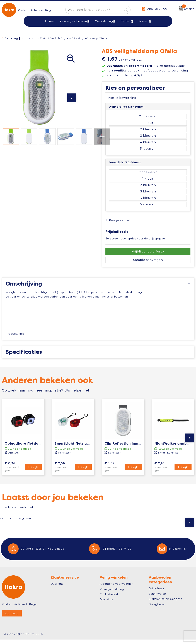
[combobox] (94, 10)
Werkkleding (104, 21)
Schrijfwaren (157, 598)
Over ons (57, 588)
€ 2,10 (164, 472)
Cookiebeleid (109, 599)
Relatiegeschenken (73, 21)
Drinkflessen (158, 593)
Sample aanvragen (148, 260)
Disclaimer (107, 604)
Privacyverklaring (112, 594)
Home (26, 38)
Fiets (43, 38)
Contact (12, 618)
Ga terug (11, 38)
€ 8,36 (14, 472)
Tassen (143, 21)
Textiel (126, 21)
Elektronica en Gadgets (165, 603)
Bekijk (33, 472)
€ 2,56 (64, 472)
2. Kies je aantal (118, 220)
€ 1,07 (114, 472)
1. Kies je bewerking (121, 98)
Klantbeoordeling (124, 75)
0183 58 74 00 (157, 9)
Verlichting (58, 38)
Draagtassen (158, 609)
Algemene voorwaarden (117, 588)
